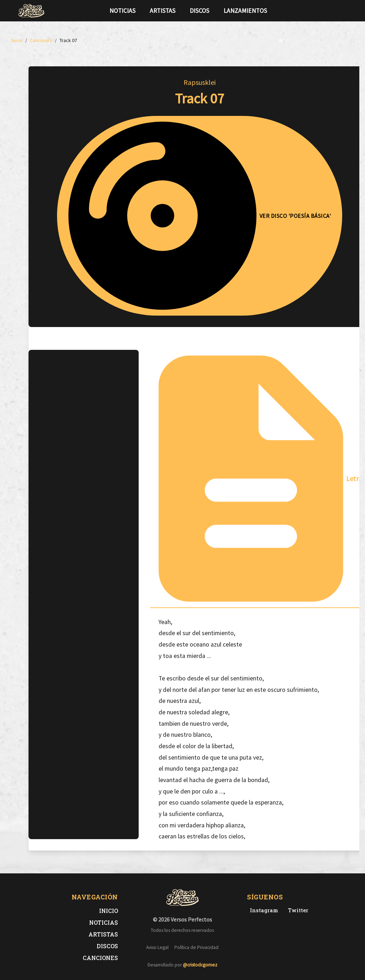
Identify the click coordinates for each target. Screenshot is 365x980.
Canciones (100, 958)
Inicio (109, 911)
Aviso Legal (157, 947)
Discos (199, 11)
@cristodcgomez (200, 965)
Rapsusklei (200, 82)
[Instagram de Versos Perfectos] (263, 910)
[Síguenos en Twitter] (334, 11)
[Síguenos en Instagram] (345, 11)
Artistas (163, 11)
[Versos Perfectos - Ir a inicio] (31, 11)
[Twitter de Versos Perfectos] (297, 910)
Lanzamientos (245, 11)
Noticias (122, 11)
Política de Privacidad (196, 947)
